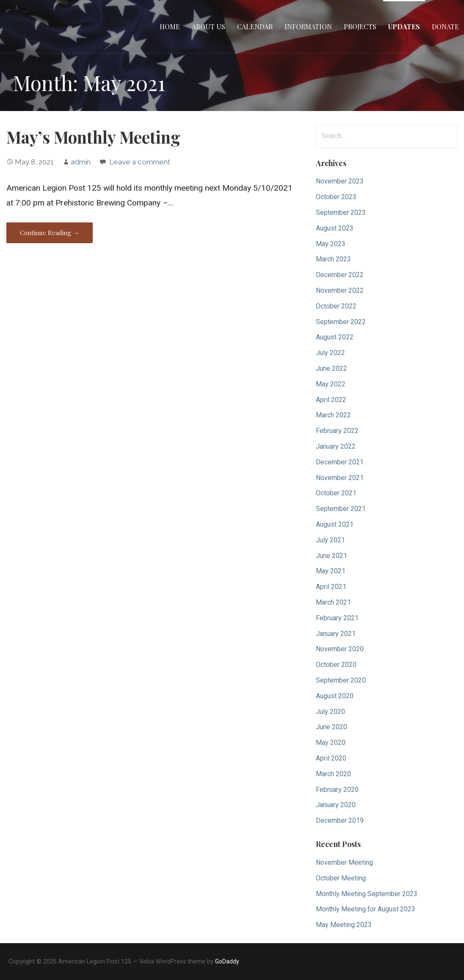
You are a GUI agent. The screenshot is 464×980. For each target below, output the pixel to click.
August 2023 (335, 228)
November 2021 (340, 478)
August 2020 (335, 696)
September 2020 (341, 680)
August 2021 (335, 524)
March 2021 (333, 602)
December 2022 (340, 275)
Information (308, 26)
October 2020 (336, 665)
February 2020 (337, 790)
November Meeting (344, 862)
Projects (360, 26)
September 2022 (341, 322)
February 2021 (337, 618)
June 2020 (331, 727)
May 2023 (331, 244)
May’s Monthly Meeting (93, 137)
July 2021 (330, 540)
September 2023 (341, 212)
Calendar (255, 26)
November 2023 (340, 181)
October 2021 (336, 493)
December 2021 (340, 462)
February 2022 (337, 431)
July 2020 (330, 712)
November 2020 (340, 649)
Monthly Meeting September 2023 (367, 894)
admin (81, 162)
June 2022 (331, 368)
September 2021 (341, 509)
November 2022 (340, 290)
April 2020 (331, 758)
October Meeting (341, 878)
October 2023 (336, 197)
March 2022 (333, 415)
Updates (404, 26)
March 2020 (333, 774)
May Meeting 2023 (344, 925)
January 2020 (336, 805)
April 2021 (331, 587)
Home (170, 26)
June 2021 (331, 556)
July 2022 (330, 353)
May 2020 (331, 743)
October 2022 (336, 306)
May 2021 (331, 571)
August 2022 (335, 337)
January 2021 (336, 634)
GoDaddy (227, 961)
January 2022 (336, 446)
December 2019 (340, 820)
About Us (209, 26)
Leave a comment (140, 162)
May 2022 (331, 384)
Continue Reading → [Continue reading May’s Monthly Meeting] (50, 233)
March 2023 (333, 259)
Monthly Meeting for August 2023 (366, 909)
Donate (445, 26)
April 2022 (331, 400)
